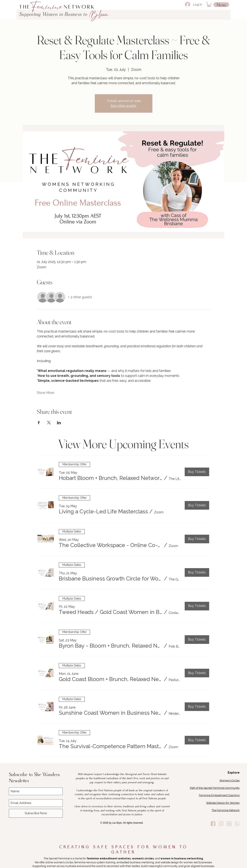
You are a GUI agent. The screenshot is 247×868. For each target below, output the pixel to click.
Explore (234, 773)
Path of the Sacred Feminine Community (215, 788)
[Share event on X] (49, 423)
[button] (209, 5)
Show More (45, 393)
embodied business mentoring (135, 862)
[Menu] (221, 5)
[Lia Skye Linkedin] (229, 824)
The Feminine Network (226, 810)
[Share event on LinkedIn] (59, 423)
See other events (123, 106)
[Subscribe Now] (36, 813)
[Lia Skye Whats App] (237, 824)
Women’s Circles (230, 780)
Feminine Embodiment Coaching (219, 795)
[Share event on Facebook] (39, 423)
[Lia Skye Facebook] (213, 824)
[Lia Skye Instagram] (221, 824)
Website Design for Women (223, 803)
